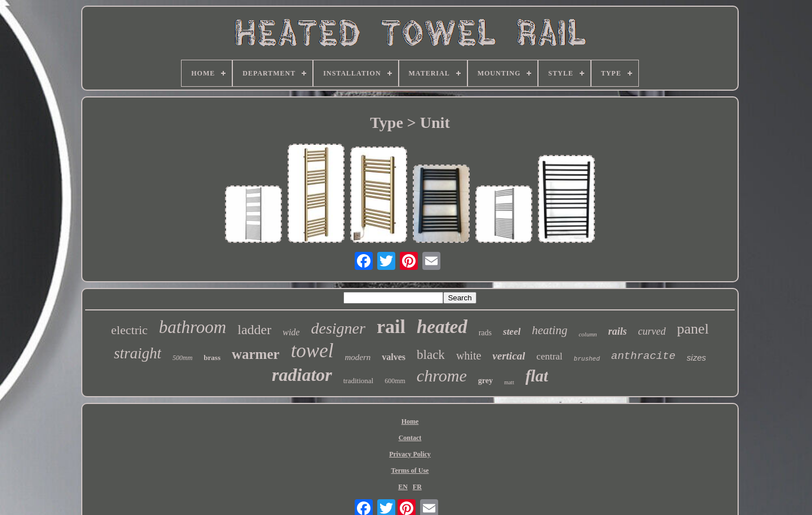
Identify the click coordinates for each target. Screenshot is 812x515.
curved (652, 331)
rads (485, 333)
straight (138, 353)
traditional (358, 381)
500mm (182, 358)
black (431, 355)
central (549, 356)
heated (442, 327)
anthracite (643, 356)
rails (618, 331)
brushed (587, 359)
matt (509, 382)
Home (410, 421)
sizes (696, 358)
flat (537, 376)
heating (550, 330)
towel (312, 351)
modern (358, 357)
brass (212, 358)
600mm (395, 381)
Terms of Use (410, 470)
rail (391, 327)
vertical (509, 356)
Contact (410, 438)
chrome (442, 376)
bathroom (193, 327)
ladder (254, 330)
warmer (256, 354)
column (588, 334)
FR (417, 487)
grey (486, 381)
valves (394, 357)
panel (693, 329)
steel (512, 332)
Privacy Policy (410, 454)
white (469, 356)
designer (338, 328)
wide (291, 332)
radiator (302, 375)
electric (129, 330)
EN (403, 487)
